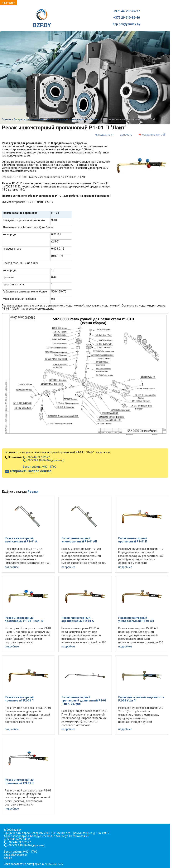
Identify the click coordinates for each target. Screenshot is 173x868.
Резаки (95, 119)
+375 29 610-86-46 (127, 18)
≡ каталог (8, 3)
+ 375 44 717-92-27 (36, 457)
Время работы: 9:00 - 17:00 (40, 467)
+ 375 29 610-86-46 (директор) (44, 460)
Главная (7, 119)
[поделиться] (104, 135)
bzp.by (8, 858)
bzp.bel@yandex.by (126, 24)
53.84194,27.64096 (19, 839)
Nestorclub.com (54, 864)
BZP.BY (42, 19)
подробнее (12, 567)
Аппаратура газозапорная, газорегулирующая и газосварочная (51, 119)
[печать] (126, 135)
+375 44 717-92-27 (127, 11)
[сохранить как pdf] (152, 135)
